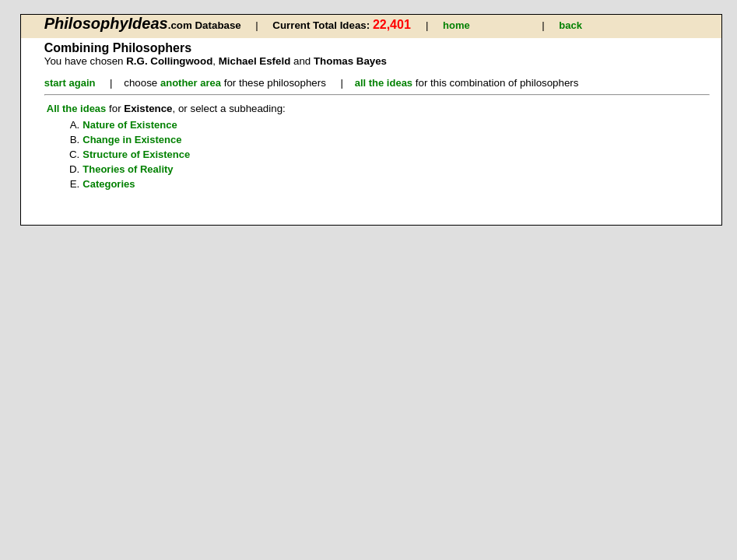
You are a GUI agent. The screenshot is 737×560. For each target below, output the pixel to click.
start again (70, 83)
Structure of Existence (136, 154)
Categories (109, 184)
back (570, 25)
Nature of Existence (130, 125)
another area (191, 83)
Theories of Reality (128, 169)
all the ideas (384, 83)
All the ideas (77, 108)
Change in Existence (132, 140)
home (456, 25)
